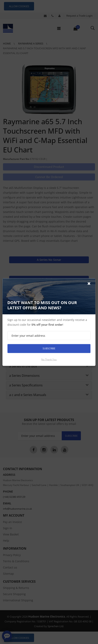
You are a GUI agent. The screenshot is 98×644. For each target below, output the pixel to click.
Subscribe (49, 348)
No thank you (49, 359)
